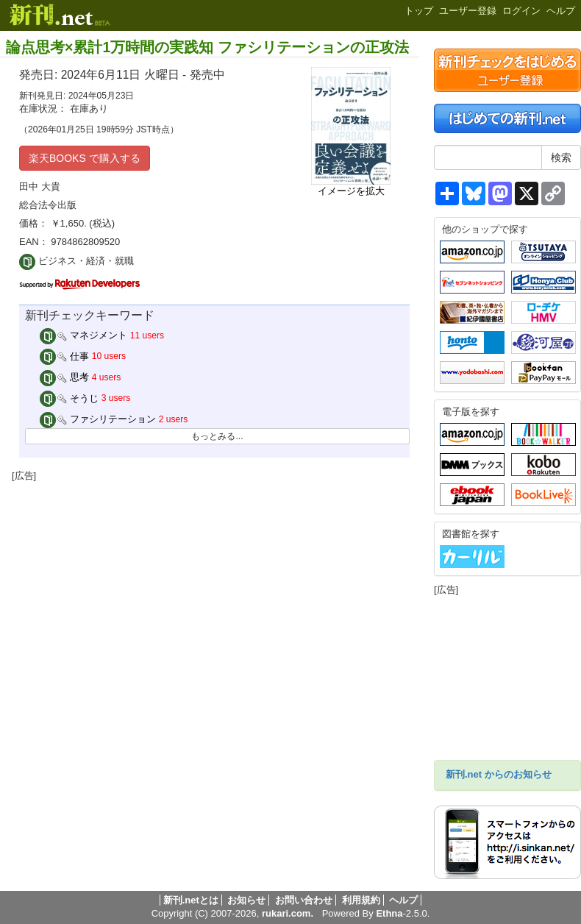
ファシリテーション (98, 419)
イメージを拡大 (351, 191)
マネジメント (84, 335)
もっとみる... (217, 436)
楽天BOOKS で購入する (85, 158)
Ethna (389, 913)
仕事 (65, 356)
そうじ (69, 398)
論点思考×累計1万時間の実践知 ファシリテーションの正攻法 (207, 47)
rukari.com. (288, 913)
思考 (65, 377)
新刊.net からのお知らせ (499, 774)
